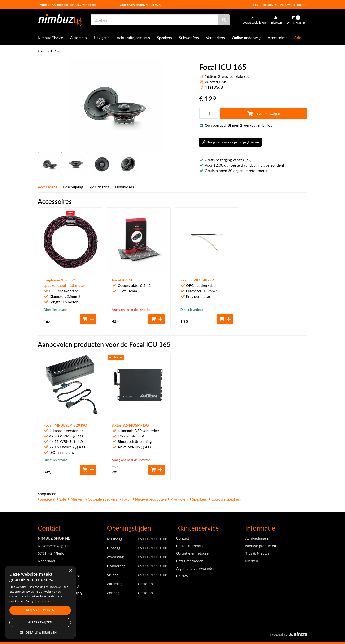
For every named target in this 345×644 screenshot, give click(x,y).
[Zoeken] (224, 20)
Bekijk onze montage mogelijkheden (230, 142)
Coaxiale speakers (101, 499)
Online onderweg (246, 37)
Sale (298, 37)
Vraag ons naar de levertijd (131, 309)
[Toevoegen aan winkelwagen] (88, 319)
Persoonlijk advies (265, 5)
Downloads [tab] (125, 187)
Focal (125, 499)
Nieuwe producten (294, 5)
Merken (76, 499)
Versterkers (215, 37)
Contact (183, 538)
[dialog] (40, 603)
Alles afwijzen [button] (40, 622)
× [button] (70, 571)
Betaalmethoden (190, 561)
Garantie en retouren (193, 553)
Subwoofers (189, 37)
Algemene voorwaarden (196, 568)
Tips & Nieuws (257, 553)
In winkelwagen (264, 113)
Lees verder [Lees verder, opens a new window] (43, 601)
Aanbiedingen (257, 538)
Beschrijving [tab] (73, 187)
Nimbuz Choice (50, 37)
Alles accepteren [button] (40, 610)
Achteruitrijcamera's (133, 37)
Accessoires (277, 37)
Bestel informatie (190, 546)
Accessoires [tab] (48, 187)
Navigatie (102, 37)
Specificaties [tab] (99, 187)
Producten (178, 499)
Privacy (182, 576)
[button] (40, 632)
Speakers (164, 37)
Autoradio (79, 37)
